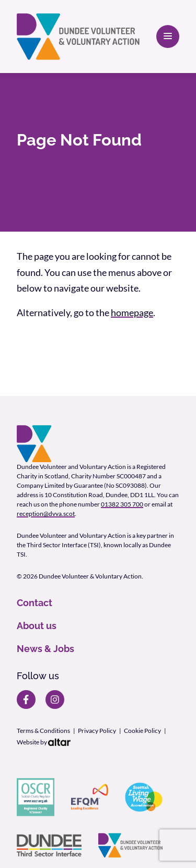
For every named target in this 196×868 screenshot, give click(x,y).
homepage (132, 312)
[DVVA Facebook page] (26, 700)
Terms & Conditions (43, 731)
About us (37, 626)
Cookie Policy (142, 731)
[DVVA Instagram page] (55, 700)
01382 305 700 (122, 504)
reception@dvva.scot (46, 514)
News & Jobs (45, 649)
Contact (34, 603)
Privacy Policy (97, 731)
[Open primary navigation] (168, 37)
